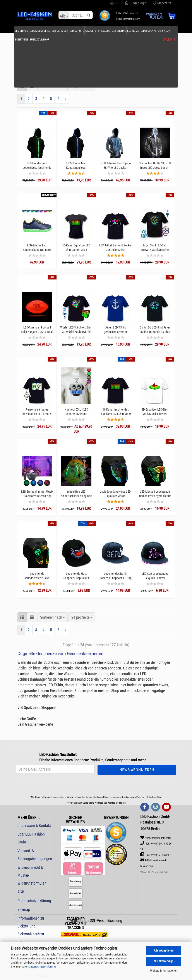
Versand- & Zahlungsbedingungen (35, 855)
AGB (21, 892)
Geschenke (124, 31)
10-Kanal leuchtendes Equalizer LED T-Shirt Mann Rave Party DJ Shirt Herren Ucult (116, 412)
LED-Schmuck (65, 31)
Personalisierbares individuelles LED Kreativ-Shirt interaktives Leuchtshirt (37, 412)
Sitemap (24, 909)
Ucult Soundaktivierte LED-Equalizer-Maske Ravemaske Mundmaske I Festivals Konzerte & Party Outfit (116, 494)
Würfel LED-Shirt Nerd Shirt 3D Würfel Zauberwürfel (76, 330)
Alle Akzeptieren (164, 950)
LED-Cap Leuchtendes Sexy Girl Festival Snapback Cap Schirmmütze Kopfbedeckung (155, 576)
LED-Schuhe (82, 31)
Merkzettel (163, 3)
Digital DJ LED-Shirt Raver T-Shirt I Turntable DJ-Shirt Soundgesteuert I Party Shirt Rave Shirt (155, 330)
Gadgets (96, 31)
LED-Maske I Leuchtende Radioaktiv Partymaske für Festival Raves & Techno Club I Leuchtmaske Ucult (155, 494)
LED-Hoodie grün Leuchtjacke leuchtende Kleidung (37, 166)
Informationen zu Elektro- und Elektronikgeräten (31, 926)
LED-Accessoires (45, 31)
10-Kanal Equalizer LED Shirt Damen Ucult (76, 248)
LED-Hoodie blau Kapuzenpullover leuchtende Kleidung (76, 166)
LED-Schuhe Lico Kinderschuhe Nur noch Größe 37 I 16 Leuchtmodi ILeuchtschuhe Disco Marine (37, 248)
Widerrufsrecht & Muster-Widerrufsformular (32, 875)
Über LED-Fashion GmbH (31, 838)
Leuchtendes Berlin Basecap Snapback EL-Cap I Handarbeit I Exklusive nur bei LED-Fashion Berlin (116, 576)
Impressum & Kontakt (34, 825)
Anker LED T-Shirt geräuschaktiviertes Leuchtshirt (116, 330)
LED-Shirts (27, 31)
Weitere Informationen (164, 971)
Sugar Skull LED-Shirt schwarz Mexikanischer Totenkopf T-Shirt (155, 248)
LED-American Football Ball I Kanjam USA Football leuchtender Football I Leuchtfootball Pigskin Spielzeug (37, 330)
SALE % (165, 31)
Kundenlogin (136, 3)
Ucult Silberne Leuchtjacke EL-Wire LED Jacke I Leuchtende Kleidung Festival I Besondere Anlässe (116, 166)
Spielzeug (110, 31)
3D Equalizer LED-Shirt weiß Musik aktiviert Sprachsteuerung (155, 412)
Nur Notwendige (164, 961)
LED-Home (139, 31)
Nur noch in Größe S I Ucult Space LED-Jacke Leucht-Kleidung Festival (155, 166)
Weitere (151, 31)
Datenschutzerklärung (42, 967)
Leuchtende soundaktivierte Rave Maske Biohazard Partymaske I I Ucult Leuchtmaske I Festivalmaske (37, 576)
